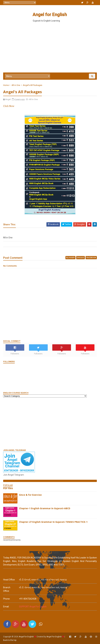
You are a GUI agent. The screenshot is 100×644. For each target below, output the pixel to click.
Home (6, 85)
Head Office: (9, 580)
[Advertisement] (50, 423)
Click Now (9, 106)
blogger (70, 258)
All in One (16, 85)
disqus (81, 258)
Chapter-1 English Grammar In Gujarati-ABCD (45, 508)
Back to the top (10, 640)
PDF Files (8, 488)
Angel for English (50, 15)
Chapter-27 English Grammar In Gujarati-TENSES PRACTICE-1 (53, 522)
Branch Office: (7, 589)
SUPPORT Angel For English (33, 607)
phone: (7, 599)
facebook (91, 258)
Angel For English (54, 637)
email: (6, 607)
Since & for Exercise (30, 495)
